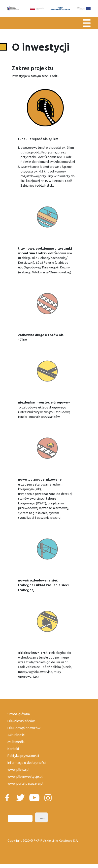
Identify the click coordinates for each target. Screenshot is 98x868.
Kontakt (13, 749)
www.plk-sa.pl (18, 770)
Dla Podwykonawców (24, 728)
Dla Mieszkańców (21, 721)
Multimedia (16, 742)
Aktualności (16, 735)
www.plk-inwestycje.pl (25, 777)
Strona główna (19, 714)
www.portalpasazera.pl (25, 783)
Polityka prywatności (23, 756)
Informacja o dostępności (27, 763)
